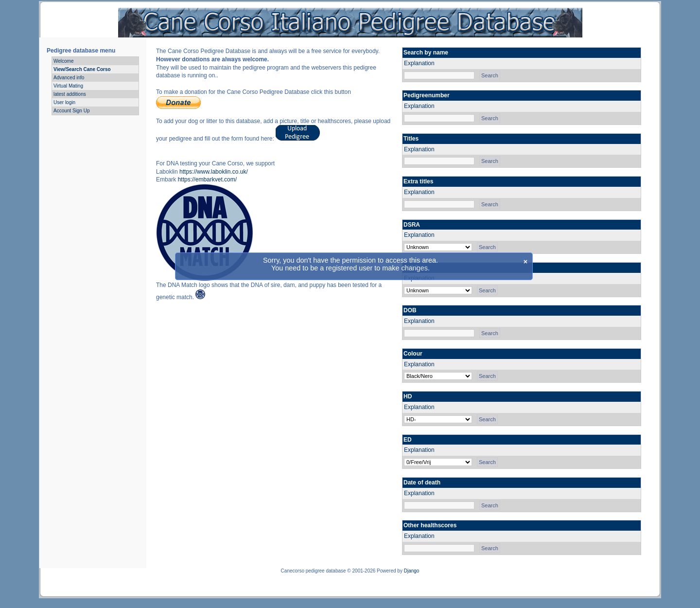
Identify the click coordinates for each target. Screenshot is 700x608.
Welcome (64, 61)
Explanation (419, 63)
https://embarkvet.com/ (207, 179)
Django (412, 571)
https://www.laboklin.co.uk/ (214, 172)
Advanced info (69, 78)
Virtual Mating (68, 86)
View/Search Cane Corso (82, 69)
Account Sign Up (72, 111)
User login (64, 102)
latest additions (70, 94)
